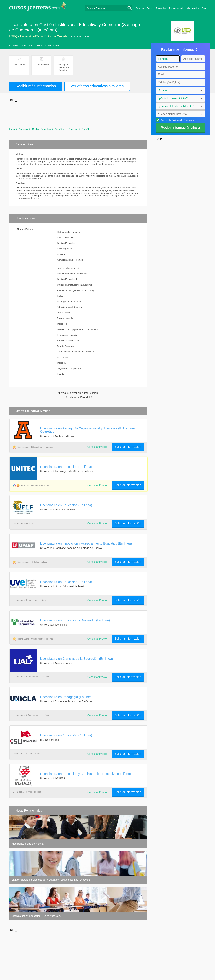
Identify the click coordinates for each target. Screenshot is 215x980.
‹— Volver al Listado (18, 46)
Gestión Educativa (41, 129)
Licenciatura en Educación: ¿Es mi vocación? (37, 916)
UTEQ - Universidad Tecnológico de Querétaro (40, 36)
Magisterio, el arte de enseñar (28, 844)
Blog (204, 8)
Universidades (192, 8)
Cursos (150, 8)
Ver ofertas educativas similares (97, 86)
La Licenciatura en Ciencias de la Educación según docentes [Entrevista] (51, 880)
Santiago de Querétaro (81, 129)
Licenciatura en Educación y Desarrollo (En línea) (75, 620)
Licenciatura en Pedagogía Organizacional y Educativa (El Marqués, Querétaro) (88, 430)
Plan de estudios (52, 46)
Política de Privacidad (183, 120)
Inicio (12, 129)
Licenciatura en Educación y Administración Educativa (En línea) (85, 774)
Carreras (140, 8)
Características (36, 46)
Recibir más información (36, 86)
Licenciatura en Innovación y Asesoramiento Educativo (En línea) (86, 543)
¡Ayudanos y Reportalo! (78, 397)
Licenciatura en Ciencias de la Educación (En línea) (76, 659)
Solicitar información (128, 447)
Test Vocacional (176, 8)
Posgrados (161, 8)
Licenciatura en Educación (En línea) (66, 467)
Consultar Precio (97, 447)
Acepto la (178, 120)
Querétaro (60, 129)
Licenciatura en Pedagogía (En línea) (66, 697)
